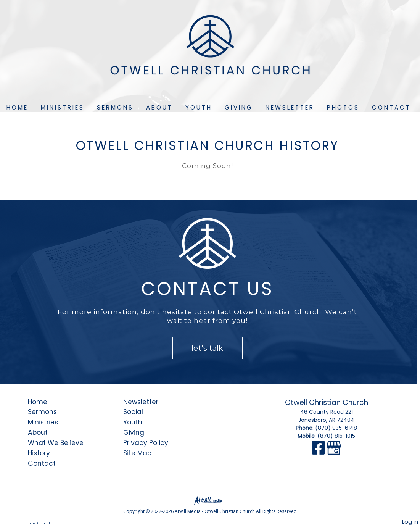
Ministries (63, 107)
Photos (343, 107)
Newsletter (290, 107)
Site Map (137, 453)
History (39, 453)
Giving (239, 107)
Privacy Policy (146, 443)
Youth (199, 107)
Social (133, 412)
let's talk (207, 348)
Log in (410, 522)
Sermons (115, 107)
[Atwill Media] (210, 500)
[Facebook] (319, 452)
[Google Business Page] (334, 452)
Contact (391, 107)
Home (17, 107)
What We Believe (56, 443)
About (159, 107)
